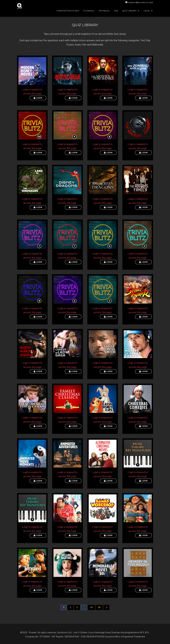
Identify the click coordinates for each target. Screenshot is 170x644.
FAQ (116, 11)
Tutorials (89, 11)
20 (99, 607)
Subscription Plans (68, 11)
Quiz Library (129, 11)
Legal (147, 11)
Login (38, 98)
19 (91, 607)
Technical (104, 11)
